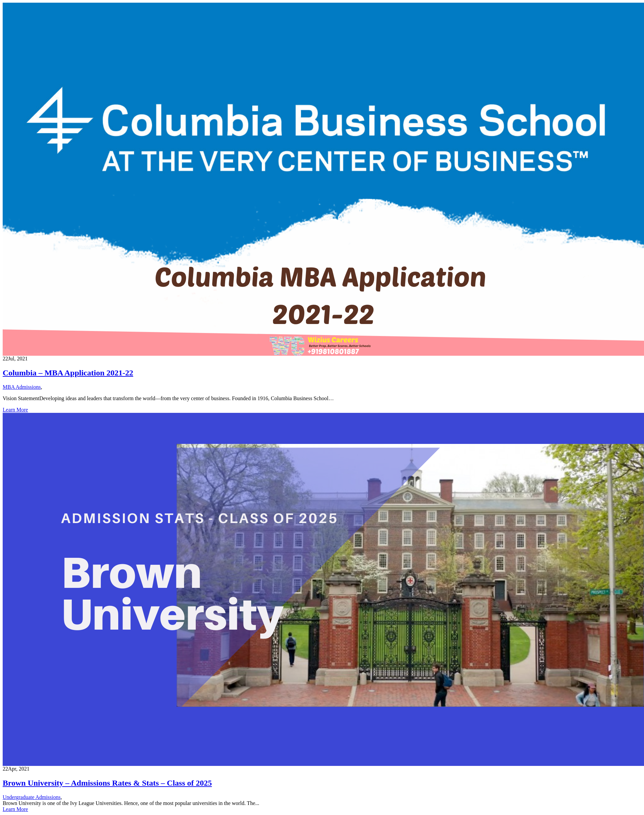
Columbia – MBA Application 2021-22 (68, 373)
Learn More (15, 410)
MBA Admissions (22, 387)
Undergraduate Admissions (32, 797)
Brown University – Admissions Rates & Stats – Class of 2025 (107, 783)
